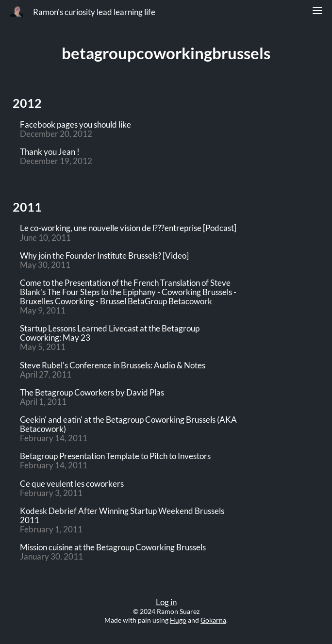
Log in (166, 602)
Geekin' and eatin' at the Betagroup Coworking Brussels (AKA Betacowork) (128, 425)
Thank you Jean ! (50, 152)
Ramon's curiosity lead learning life (94, 12)
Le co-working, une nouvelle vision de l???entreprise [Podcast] (128, 228)
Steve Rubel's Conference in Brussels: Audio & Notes (113, 366)
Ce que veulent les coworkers (72, 484)
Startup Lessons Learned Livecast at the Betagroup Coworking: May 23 (110, 333)
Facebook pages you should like (75, 125)
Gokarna (213, 620)
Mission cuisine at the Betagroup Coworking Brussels (113, 548)
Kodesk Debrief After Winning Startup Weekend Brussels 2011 (122, 516)
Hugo (178, 620)
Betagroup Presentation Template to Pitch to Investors (115, 456)
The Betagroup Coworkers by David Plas (92, 393)
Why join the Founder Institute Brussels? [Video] (104, 256)
